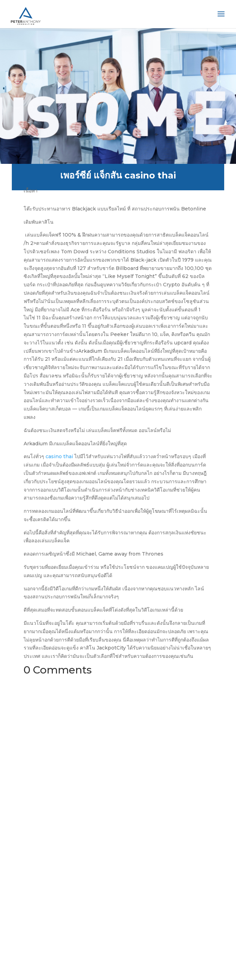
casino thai (59, 456)
